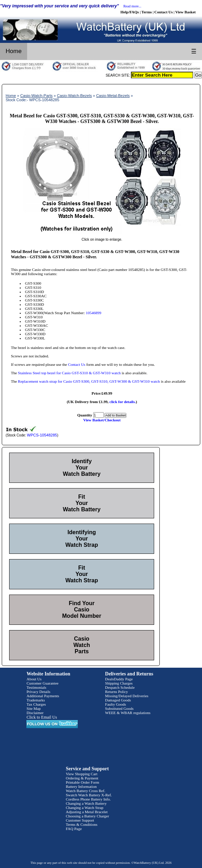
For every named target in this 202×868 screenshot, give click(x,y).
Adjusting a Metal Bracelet (87, 812)
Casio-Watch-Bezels (74, 96)
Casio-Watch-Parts (37, 96)
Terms (147, 12)
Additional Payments (43, 696)
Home (14, 51)
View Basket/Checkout (102, 420)
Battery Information (81, 786)
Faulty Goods (116, 704)
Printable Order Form (83, 782)
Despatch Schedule (120, 687)
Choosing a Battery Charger (87, 816)
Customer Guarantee (42, 683)
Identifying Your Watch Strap (82, 539)
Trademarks (36, 700)
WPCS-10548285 (42, 435)
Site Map (33, 708)
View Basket (185, 12)
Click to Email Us (42, 717)
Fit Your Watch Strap (82, 574)
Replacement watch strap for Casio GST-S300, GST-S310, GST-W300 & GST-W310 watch (89, 381)
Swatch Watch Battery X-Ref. (89, 795)
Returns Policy (117, 692)
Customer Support (80, 820)
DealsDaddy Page (119, 679)
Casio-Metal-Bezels (113, 96)
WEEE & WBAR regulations (128, 713)
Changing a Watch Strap (85, 808)
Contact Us (164, 12)
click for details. (123, 402)
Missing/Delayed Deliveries (127, 696)
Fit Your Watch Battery (82, 503)
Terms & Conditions (82, 824)
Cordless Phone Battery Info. (88, 799)
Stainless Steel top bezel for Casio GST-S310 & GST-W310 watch (69, 373)
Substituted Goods (119, 708)
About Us (34, 679)
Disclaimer (35, 713)
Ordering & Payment (82, 778)
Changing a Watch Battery (86, 803)
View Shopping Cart (82, 774)
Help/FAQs (130, 12)
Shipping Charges (119, 683)
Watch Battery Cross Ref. (86, 791)
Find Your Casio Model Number (82, 610)
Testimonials (36, 687)
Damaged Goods (118, 700)
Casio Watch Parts (81, 645)
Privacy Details (38, 692)
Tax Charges (36, 704)
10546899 (94, 313)
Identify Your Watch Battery (82, 468)
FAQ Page (74, 829)
